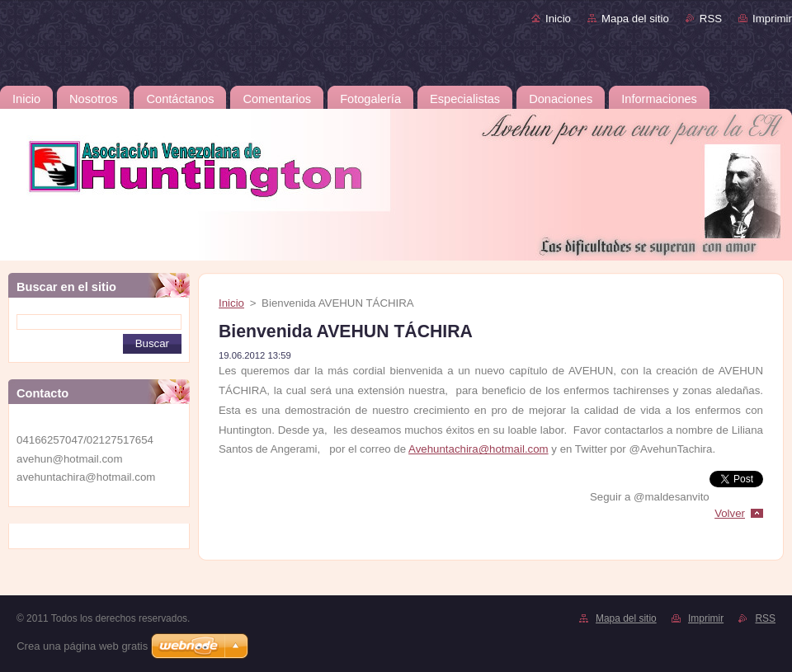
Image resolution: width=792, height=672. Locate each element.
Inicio (558, 19)
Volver (730, 513)
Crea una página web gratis (82, 646)
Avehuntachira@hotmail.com (478, 449)
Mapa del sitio (635, 19)
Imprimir (772, 19)
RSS (711, 19)
